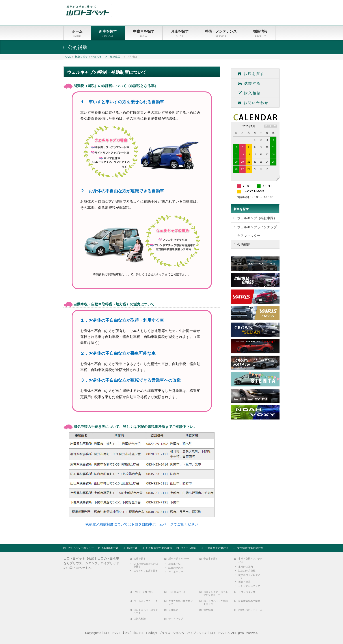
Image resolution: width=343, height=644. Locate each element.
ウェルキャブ (176, 572)
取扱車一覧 (174, 564)
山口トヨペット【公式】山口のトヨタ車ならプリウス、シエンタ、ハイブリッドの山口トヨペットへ (166, 633)
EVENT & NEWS (143, 592)
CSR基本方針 (110, 548)
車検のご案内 (246, 566)
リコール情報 (188, 548)
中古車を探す (211, 558)
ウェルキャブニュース (146, 601)
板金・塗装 (244, 581)
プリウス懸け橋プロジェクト (181, 602)
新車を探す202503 (179, 558)
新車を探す (241, 209)
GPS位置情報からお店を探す (146, 565)
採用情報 (208, 610)
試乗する (249, 83)
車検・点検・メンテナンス (250, 560)
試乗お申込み (176, 568)
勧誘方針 (132, 548)
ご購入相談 (140, 618)
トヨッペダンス (247, 592)
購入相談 (249, 93)
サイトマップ (176, 618)
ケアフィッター (249, 236)
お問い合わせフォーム (250, 610)
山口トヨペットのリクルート (146, 611)
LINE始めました (177, 592)
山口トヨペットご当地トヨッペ (216, 602)
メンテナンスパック (249, 586)
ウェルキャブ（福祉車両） (257, 218)
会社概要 (173, 610)
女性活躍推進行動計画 (250, 548)
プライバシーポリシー (81, 548)
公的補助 (244, 244)
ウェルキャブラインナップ (257, 227)
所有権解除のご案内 (249, 601)
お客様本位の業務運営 (159, 548)
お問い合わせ (253, 103)
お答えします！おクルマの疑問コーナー (216, 593)
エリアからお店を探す (146, 570)
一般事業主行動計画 (217, 548)
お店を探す (251, 74)
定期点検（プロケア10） (249, 576)
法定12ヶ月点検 (247, 570)
